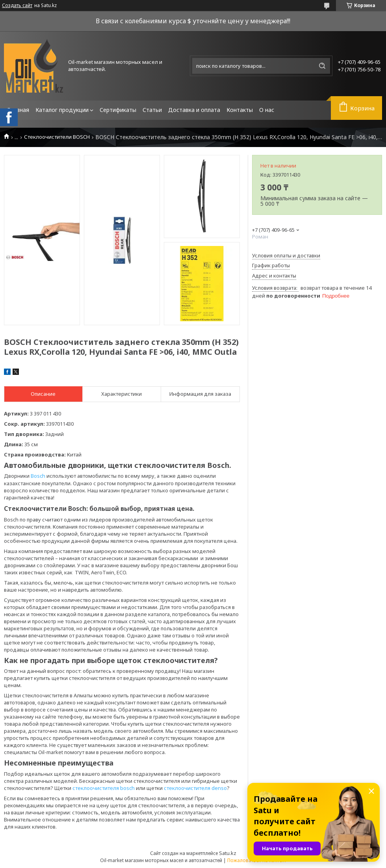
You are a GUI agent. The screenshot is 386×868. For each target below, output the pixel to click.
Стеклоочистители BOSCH (57, 137)
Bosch (38, 476)
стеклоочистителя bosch (104, 788)
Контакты (240, 110)
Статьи (152, 110)
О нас (267, 110)
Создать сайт (17, 6)
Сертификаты (118, 110)
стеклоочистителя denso (195, 788)
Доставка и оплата (194, 110)
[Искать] (322, 66)
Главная (18, 110)
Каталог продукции (62, 110)
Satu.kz (228, 853)
